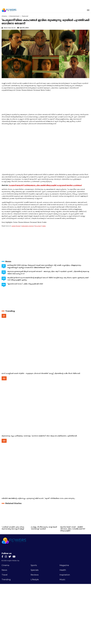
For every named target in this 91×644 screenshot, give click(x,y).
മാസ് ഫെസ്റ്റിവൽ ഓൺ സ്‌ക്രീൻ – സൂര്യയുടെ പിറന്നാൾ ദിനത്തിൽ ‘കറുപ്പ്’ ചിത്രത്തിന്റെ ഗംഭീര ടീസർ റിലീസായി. (41, 374)
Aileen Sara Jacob (9, 28)
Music (62, 580)
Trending (10, 311)
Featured (25, 16)
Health (63, 570)
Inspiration (65, 575)
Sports (34, 565)
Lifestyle (35, 580)
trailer (44, 226)
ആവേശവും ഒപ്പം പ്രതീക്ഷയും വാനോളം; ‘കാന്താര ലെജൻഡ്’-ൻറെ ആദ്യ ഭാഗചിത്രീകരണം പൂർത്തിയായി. (39, 436)
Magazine (64, 565)
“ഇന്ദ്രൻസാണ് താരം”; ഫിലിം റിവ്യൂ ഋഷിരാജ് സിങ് (25, 284)
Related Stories (13, 503)
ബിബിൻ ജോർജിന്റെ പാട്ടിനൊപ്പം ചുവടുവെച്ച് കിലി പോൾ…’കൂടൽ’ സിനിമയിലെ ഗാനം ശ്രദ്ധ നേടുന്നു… (39, 499)
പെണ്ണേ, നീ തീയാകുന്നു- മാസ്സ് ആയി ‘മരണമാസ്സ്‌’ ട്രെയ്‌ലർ (44, 528)
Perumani (38, 226)
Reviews (35, 575)
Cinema (4, 16)
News (8, 261)
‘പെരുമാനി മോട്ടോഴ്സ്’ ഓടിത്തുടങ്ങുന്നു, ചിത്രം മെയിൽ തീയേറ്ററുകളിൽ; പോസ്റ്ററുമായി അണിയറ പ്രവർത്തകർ (45, 185)
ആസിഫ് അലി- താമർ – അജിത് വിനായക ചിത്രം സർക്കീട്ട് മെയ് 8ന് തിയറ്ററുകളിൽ (73, 529)
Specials (35, 570)
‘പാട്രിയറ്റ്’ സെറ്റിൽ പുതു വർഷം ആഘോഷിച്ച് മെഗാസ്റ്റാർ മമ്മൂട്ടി (13, 528)
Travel (5, 575)
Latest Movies (16, 226)
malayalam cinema (27, 226)
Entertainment (14, 16)
